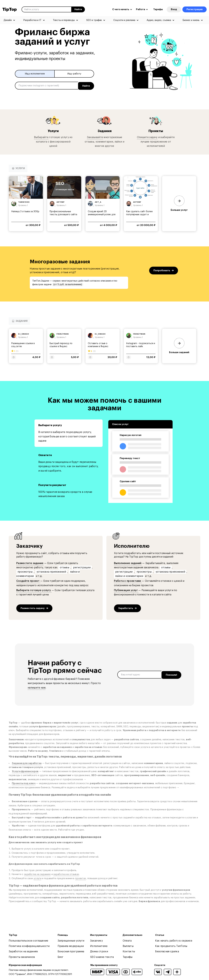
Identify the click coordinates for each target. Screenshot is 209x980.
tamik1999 (24, 202)
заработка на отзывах (66, 874)
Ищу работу (74, 74)
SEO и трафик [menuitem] (94, 20)
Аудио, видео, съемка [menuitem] (159, 20)
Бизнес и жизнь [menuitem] (191, 20)
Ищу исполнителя (35, 74)
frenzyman (63, 334)
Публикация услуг (126, 590)
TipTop (10, 10)
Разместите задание (30, 563)
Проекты (156, 130)
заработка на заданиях (37, 874)
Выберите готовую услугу (34, 590)
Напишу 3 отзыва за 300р (25, 211)
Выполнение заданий (128, 563)
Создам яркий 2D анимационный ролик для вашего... (102, 214)
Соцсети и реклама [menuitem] (124, 20)
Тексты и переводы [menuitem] (64, 20)
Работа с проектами (128, 581)
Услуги (53, 130)
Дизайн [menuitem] (8, 20)
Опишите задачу (147, 137)
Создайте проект (28, 581)
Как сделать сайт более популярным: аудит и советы (139, 214)
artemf (61, 202)
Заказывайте (95, 137)
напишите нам (37, 687)
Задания (104, 130)
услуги (37, 878)
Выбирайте (41, 137)
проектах (81, 878)
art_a (98, 202)
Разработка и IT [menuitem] (32, 20)
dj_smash (24, 334)
